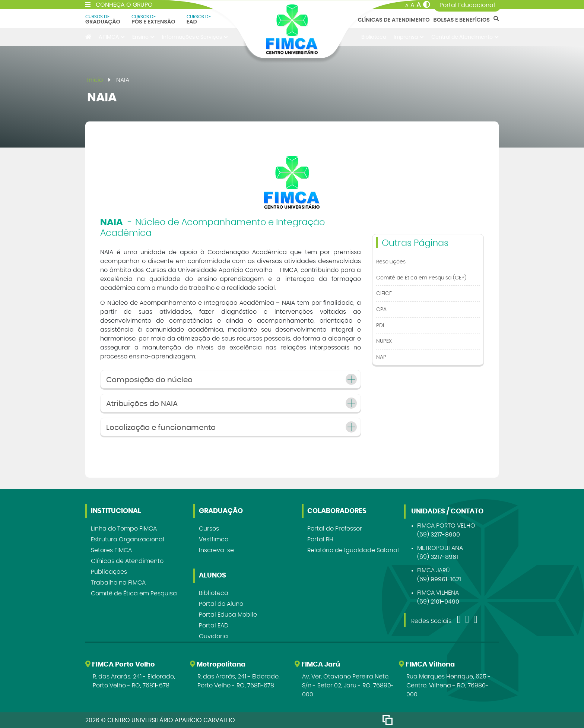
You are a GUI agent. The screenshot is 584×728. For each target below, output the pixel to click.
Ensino (143, 37)
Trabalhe (118, 583)
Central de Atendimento (465, 37)
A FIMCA (112, 37)
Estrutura (128, 539)
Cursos (209, 529)
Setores (111, 550)
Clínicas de (127, 561)
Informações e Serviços (195, 37)
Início (95, 80)
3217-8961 (444, 557)
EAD (199, 19)
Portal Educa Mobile (228, 615)
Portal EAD (214, 626)
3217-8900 (445, 535)
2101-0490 (445, 602)
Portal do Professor (335, 529)
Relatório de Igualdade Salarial (353, 550)
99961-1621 (446, 579)
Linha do (124, 529)
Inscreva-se (216, 550)
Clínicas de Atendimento (394, 20)
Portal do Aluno (221, 604)
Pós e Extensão (153, 19)
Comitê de (134, 594)
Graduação (103, 19)
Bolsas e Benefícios (462, 20)
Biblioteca (374, 37)
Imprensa (409, 37)
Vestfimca (214, 539)
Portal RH (320, 539)
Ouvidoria (213, 636)
